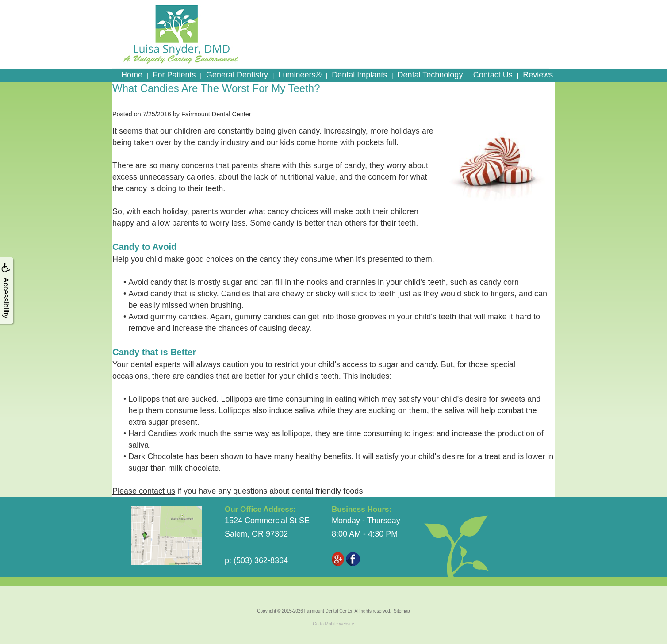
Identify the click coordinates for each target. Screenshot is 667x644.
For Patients (174, 75)
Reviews (538, 75)
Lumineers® (300, 75)
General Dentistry (237, 75)
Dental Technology (430, 75)
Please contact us (144, 491)
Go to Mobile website (333, 624)
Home (132, 75)
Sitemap (402, 611)
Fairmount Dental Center (328, 611)
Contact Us (493, 75)
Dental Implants (359, 75)
